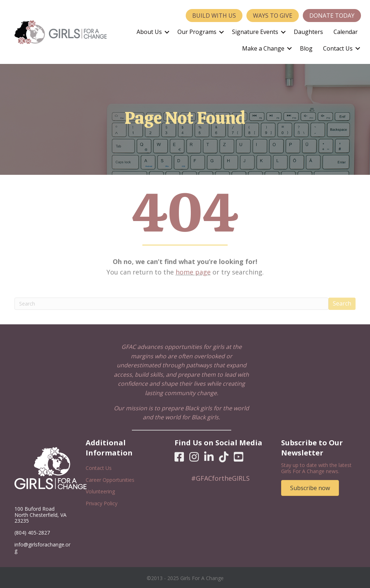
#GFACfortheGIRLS (220, 478)
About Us (149, 32)
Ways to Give (273, 16)
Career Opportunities (110, 480)
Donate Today (332, 16)
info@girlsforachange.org (42, 548)
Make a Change (263, 48)
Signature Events (255, 32)
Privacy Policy (102, 503)
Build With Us (214, 16)
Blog (306, 48)
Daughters (308, 32)
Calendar (346, 32)
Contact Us (338, 48)
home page (193, 272)
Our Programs (197, 32)
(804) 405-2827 (32, 533)
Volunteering (100, 491)
